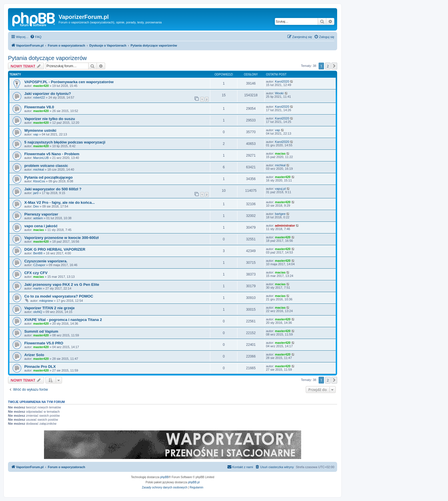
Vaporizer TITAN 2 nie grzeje (49, 308)
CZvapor (39, 265)
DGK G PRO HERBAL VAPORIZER (55, 249)
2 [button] (328, 66)
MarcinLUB (41, 158)
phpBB (165, 477)
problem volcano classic (46, 166)
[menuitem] (36, 37)
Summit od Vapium (41, 331)
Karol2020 (282, 81)
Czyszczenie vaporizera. (46, 261)
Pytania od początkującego (48, 177)
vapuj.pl (280, 189)
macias (280, 153)
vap (36, 134)
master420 (41, 86)
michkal (38, 169)
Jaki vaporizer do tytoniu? (48, 94)
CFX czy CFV (36, 273)
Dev (36, 206)
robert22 (39, 97)
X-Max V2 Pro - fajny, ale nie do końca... (60, 202)
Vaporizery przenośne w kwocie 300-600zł (61, 238)
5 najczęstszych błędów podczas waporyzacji (65, 142)
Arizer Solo (34, 355)
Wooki (279, 93)
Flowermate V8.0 (39, 107)
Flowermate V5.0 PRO (44, 343)
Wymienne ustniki (40, 130)
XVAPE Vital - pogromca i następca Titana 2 (63, 320)
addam (38, 218)
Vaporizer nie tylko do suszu (50, 119)
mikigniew (46, 301)
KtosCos (39, 181)
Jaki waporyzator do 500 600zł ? (53, 189)
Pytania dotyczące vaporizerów (47, 58)
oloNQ (38, 312)
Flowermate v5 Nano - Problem (52, 154)
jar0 (36, 193)
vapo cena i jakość (41, 226)
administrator (285, 225)
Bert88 (38, 253)
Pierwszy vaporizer (41, 214)
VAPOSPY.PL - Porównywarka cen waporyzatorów (69, 82)
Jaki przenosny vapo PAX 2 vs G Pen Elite (62, 285)
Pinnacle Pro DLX (40, 367)
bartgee (280, 214)
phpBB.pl (194, 482)
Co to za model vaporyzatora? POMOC (59, 296)
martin (38, 288)
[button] (334, 66)
